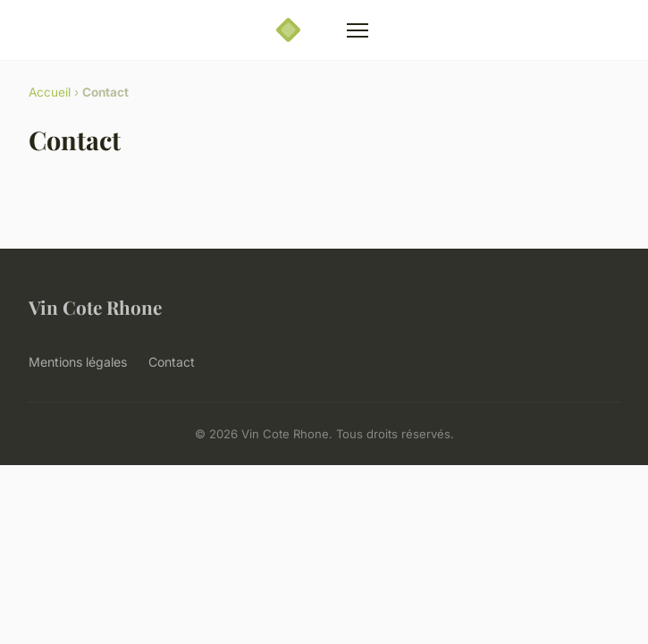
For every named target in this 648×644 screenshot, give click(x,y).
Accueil (50, 92)
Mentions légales (78, 362)
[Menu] (358, 30)
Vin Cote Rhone (95, 307)
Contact (172, 362)
